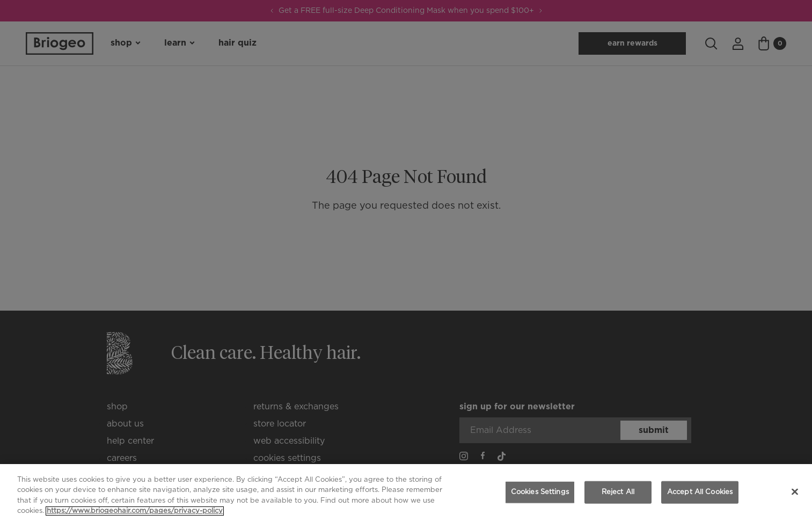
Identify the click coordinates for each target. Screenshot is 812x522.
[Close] (795, 491)
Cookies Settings (540, 492)
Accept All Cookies (700, 492)
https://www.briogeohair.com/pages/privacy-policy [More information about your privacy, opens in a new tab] (135, 511)
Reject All (618, 492)
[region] (406, 493)
